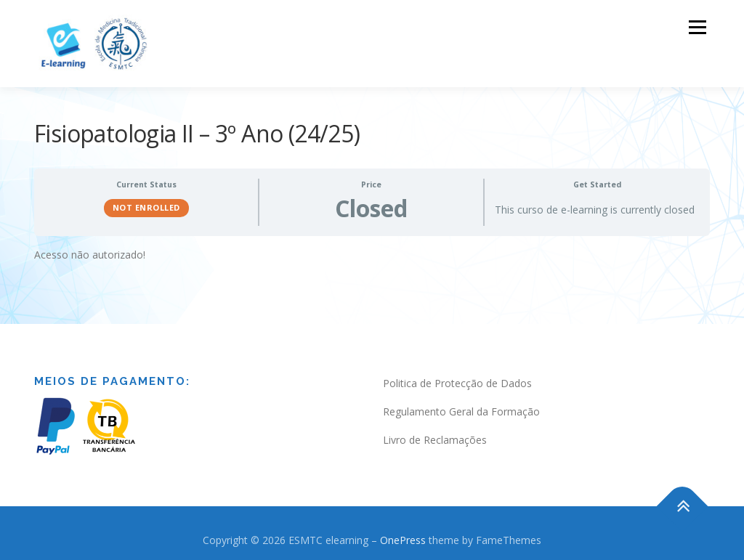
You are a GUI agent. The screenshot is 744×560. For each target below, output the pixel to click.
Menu (697, 27)
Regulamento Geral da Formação (461, 410)
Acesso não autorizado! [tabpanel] (90, 253)
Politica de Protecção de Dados (457, 382)
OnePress (403, 539)
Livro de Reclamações (435, 438)
